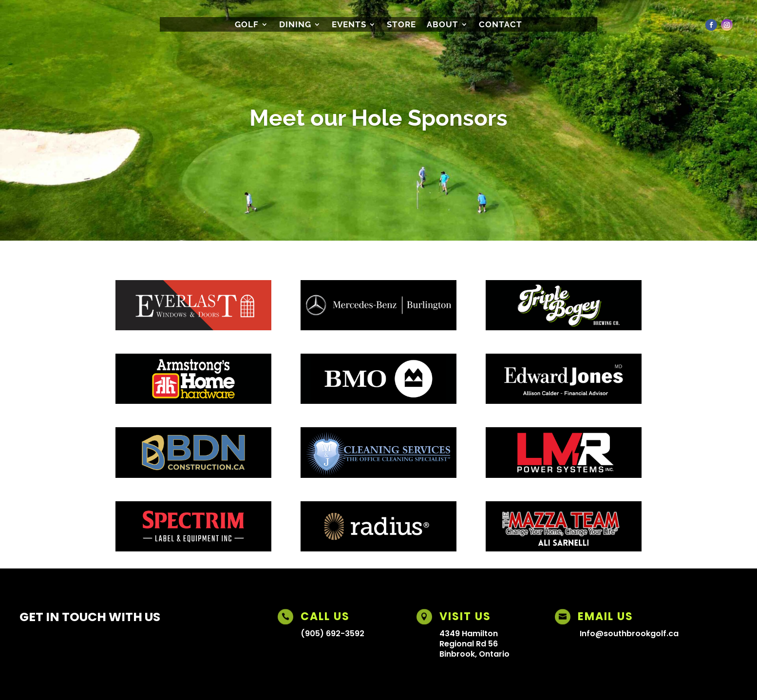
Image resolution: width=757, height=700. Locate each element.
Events (349, 25)
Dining (295, 25)
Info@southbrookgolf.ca (629, 634)
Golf (247, 25)
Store (401, 25)
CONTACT (501, 25)
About (443, 25)
